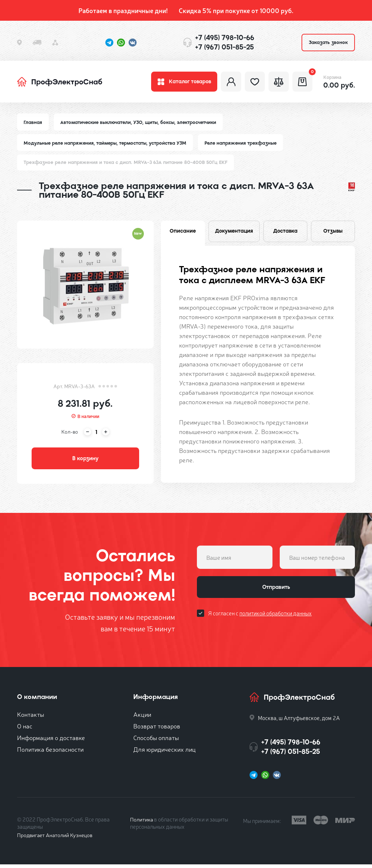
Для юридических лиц (165, 753)
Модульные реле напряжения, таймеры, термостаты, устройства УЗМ (107, 145)
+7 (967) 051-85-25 (225, 47)
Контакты (31, 718)
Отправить (276, 591)
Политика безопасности (50, 753)
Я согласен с (260, 618)
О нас (25, 729)
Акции (142, 718)
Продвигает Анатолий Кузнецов (56, 838)
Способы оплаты (156, 741)
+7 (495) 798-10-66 (225, 38)
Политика (142, 823)
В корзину (85, 461)
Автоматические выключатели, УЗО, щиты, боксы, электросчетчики (140, 124)
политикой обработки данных (276, 618)
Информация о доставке (51, 741)
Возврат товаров (157, 729)
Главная (33, 124)
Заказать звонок (328, 42)
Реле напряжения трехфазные (245, 145)
